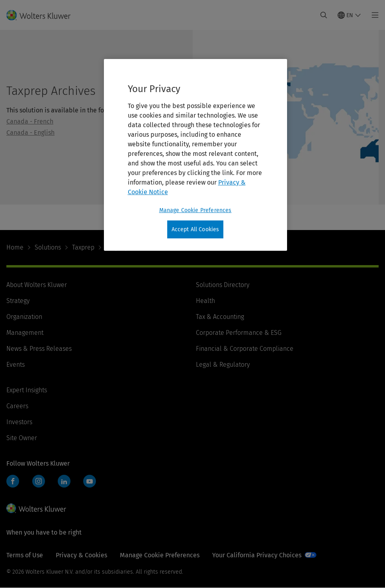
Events (16, 365)
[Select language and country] (349, 15)
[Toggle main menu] (373, 15)
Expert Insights (27, 390)
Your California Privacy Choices (257, 555)
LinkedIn (64, 481)
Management (25, 333)
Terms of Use (25, 555)
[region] (195, 155)
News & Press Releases (39, 349)
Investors (19, 422)
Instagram (39, 481)
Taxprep (83, 247)
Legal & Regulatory (223, 365)
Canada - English (30, 133)
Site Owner (22, 438)
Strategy (18, 301)
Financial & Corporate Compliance (245, 349)
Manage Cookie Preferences (160, 555)
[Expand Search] (324, 15)
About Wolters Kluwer (37, 285)
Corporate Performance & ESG (239, 333)
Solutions (48, 247)
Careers (17, 406)
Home (15, 247)
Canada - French (30, 121)
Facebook (13, 481)
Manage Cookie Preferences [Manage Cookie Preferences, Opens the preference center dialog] (195, 210)
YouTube (90, 481)
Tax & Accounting (220, 317)
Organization (24, 317)
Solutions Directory (223, 285)
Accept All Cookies (195, 229)
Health (205, 301)
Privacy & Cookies (81, 555)
